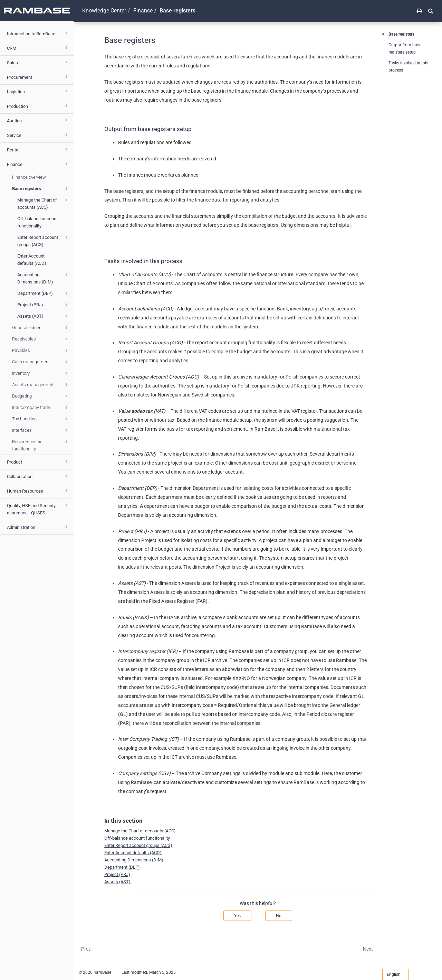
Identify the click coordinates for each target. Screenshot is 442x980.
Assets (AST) (43, 316)
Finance (38, 164)
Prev (86, 949)
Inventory (40, 373)
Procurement (38, 77)
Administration (38, 527)
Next (368, 949)
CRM (38, 48)
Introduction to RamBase (38, 33)
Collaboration (38, 476)
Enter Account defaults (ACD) (32, 260)
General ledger (40, 328)
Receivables (40, 339)
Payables (40, 351)
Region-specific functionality (40, 445)
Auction (38, 120)
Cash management (40, 362)
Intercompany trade (40, 408)
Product (38, 461)
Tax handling (40, 419)
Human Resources (38, 491)
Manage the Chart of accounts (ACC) (43, 203)
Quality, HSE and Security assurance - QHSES (38, 508)
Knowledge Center (104, 11)
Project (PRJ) (43, 305)
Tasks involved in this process (408, 67)
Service (38, 135)
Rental (38, 149)
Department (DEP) (43, 293)
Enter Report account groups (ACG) (43, 240)
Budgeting (40, 396)
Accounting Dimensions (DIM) (43, 278)
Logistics (38, 91)
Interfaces (40, 430)
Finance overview (29, 177)
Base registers (40, 189)
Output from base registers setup (405, 49)
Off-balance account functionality (37, 222)
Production (38, 106)
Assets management (40, 385)
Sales (38, 62)
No (279, 916)
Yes (237, 916)
